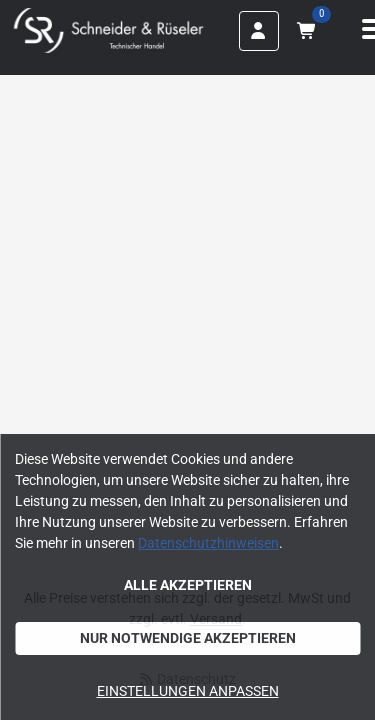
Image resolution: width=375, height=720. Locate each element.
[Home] (108, 30)
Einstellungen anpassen (188, 691)
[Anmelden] (259, 31)
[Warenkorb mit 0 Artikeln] (306, 31)
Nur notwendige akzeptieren (188, 638)
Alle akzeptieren (188, 585)
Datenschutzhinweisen (208, 543)
